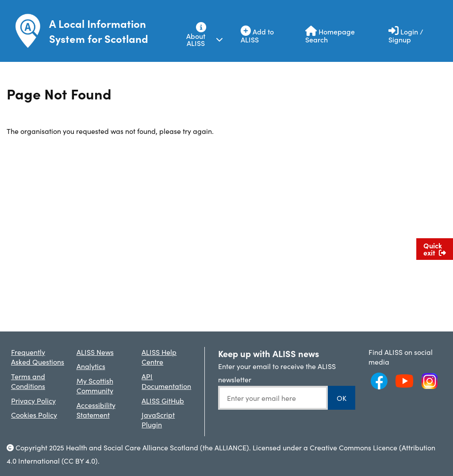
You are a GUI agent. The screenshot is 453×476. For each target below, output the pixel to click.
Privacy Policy (33, 400)
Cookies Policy (34, 415)
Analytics (91, 366)
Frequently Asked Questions (38, 357)
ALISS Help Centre (159, 357)
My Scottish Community (95, 385)
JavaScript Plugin (158, 419)
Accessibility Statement (96, 410)
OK (342, 398)
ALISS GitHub (163, 400)
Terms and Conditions (28, 381)
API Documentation (166, 381)
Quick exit (435, 249)
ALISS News (95, 352)
